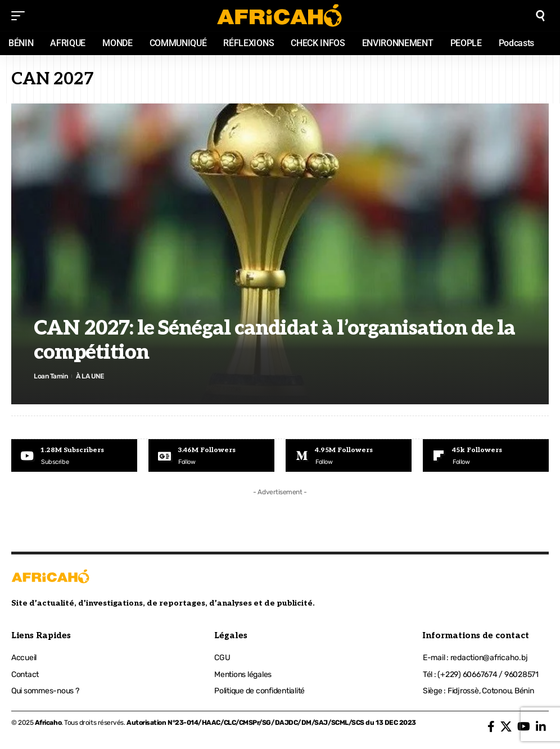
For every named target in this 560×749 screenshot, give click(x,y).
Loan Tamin (51, 376)
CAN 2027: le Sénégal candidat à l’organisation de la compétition (274, 340)
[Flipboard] (486, 455)
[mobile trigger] (21, 16)
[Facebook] (491, 727)
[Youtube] (74, 455)
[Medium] (349, 455)
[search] (540, 16)
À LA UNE (90, 376)
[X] (506, 727)
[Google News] (211, 455)
